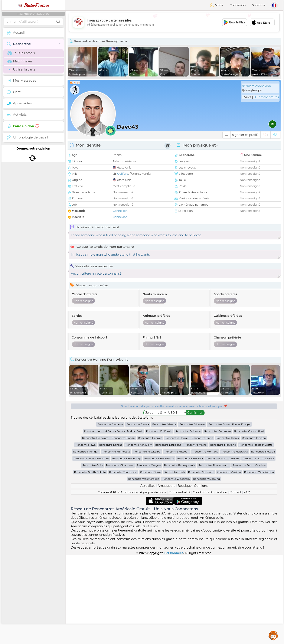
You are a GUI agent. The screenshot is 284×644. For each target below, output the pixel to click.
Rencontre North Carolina (223, 547)
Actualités (148, 575)
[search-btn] (58, 22)
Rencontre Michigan (86, 540)
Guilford (123, 174)
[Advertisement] (174, 22)
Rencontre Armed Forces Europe (229, 513)
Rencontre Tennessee (123, 561)
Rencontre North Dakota (258, 547)
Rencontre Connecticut (249, 520)
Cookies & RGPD (110, 581)
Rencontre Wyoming (206, 568)
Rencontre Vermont (201, 561)
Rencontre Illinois (228, 527)
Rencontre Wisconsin (176, 568)
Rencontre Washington (259, 561)
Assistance (273, 635)
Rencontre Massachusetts (256, 534)
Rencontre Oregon (149, 554)
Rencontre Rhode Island (214, 554)
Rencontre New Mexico (159, 547)
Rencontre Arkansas (192, 513)
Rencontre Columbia (218, 520)
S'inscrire (259, 5)
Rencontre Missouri (177, 540)
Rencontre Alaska (138, 513)
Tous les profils (21, 53)
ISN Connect (173, 642)
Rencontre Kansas (111, 534)
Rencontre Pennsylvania (180, 554)
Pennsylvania (140, 174)
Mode (217, 5)
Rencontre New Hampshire (91, 547)
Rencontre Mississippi (147, 540)
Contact (235, 581)
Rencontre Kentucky (139, 534)
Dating (33, 5)
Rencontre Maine (195, 534)
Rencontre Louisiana (168, 534)
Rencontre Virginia (229, 561)
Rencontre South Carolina (249, 554)
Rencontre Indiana (254, 527)
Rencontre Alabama (110, 513)
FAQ (247, 581)
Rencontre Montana (205, 540)
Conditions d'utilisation (210, 581)
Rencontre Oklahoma (120, 554)
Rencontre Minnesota (116, 540)
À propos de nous (153, 581)
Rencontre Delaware (95, 527)
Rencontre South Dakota (90, 561)
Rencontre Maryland (223, 534)
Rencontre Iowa (86, 534)
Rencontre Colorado (188, 520)
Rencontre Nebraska (235, 540)
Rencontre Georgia (150, 527)
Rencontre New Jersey (126, 547)
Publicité (131, 581)
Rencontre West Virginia (144, 568)
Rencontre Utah (174, 561)
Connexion (238, 5)
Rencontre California (159, 520)
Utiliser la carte (21, 69)
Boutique (185, 575)
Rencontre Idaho (202, 527)
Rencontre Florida (123, 527)
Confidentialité (179, 581)
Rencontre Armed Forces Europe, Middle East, (113, 520)
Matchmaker (20, 61)
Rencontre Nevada (263, 540)
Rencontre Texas (151, 561)
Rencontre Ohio (92, 554)
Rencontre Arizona (164, 513)
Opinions (201, 575)
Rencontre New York (190, 547)
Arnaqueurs (166, 575)
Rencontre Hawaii (177, 527)
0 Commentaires (266, 97)
